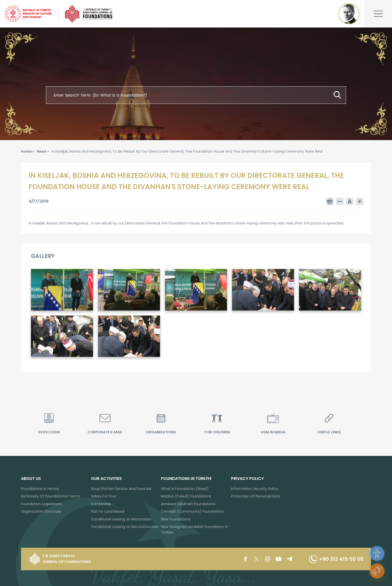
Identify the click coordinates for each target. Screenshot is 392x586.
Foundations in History (40, 489)
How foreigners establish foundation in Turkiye (194, 529)
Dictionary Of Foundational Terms (51, 496)
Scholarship (101, 504)
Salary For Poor (104, 496)
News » (43, 151)
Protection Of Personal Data (255, 496)
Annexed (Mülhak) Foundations (188, 504)
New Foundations (176, 519)
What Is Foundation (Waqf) (185, 489)
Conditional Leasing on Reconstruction (125, 527)
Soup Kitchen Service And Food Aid (121, 489)
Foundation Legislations (41, 504)
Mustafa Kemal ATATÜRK (349, 14)
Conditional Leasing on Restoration (121, 519)
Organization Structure (41, 511)
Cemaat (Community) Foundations (192, 511)
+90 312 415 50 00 (336, 559)
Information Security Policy (254, 489)
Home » (28, 151)
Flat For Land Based (108, 511)
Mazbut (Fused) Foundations (186, 496)
